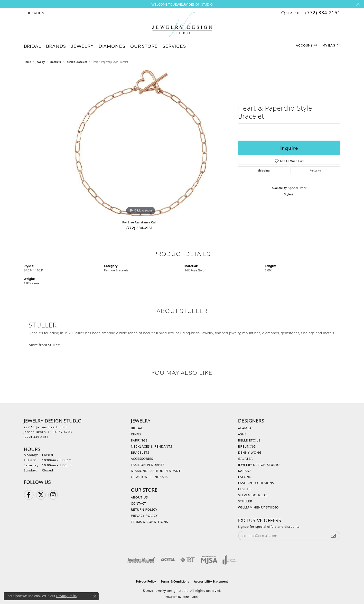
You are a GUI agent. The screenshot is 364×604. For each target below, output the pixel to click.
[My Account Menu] (307, 45)
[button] (34, 13)
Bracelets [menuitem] (140, 452)
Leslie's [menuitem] (245, 489)
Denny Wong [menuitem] (250, 452)
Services (174, 46)
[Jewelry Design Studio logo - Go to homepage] (182, 25)
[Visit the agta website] (168, 560)
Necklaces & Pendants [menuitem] (152, 446)
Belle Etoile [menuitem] (249, 440)
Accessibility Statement (211, 581)
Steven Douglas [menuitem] (253, 495)
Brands (56, 46)
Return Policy (144, 509)
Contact (139, 503)
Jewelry (82, 46)
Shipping (264, 170)
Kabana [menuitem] (245, 471)
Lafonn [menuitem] (245, 477)
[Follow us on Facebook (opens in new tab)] (29, 495)
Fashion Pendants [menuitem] (148, 465)
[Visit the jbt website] (188, 560)
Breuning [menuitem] (247, 446)
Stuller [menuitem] (245, 501)
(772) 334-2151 (140, 228)
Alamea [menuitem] (245, 428)
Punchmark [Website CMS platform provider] (191, 597)
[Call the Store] (36, 437)
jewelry (40, 62)
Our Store (144, 46)
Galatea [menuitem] (245, 459)
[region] (141, 143)
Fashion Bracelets (76, 62)
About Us (140, 497)
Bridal (33, 46)
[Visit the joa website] (230, 560)
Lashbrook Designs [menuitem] (256, 483)
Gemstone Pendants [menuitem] (150, 477)
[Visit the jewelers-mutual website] (141, 560)
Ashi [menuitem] (242, 434)
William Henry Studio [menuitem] (259, 507)
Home (28, 62)
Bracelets (55, 62)
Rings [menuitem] (136, 434)
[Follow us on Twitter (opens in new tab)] (41, 495)
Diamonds (112, 46)
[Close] (358, 4)
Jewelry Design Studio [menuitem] (259, 465)
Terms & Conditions (150, 522)
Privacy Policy (145, 516)
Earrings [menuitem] (139, 440)
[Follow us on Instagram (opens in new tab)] (53, 495)
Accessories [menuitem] (142, 459)
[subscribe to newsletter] (333, 536)
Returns (315, 170)
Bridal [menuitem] (137, 428)
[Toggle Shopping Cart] (331, 45)
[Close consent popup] (95, 596)
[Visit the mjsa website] (209, 560)
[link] (322, 13)
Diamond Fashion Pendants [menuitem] (157, 471)
